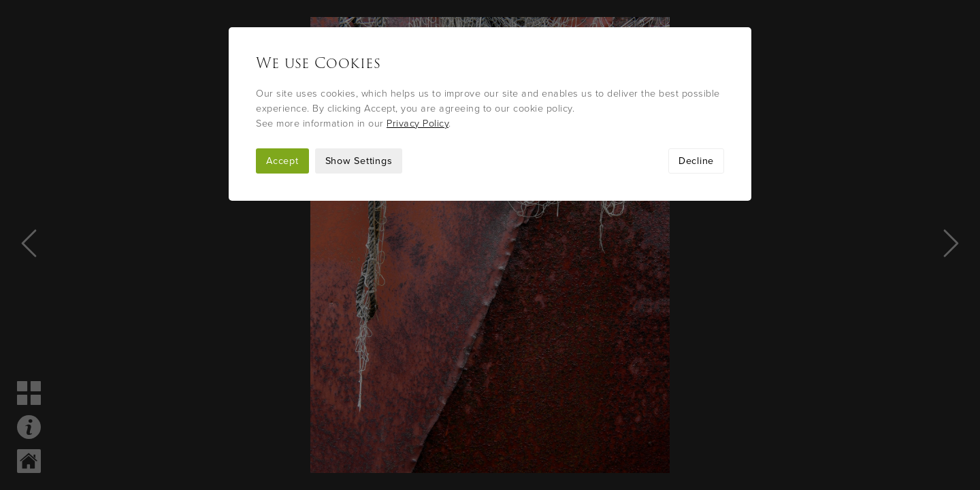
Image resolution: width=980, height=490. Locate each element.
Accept (282, 161)
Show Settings (359, 161)
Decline (696, 161)
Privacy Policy (418, 124)
